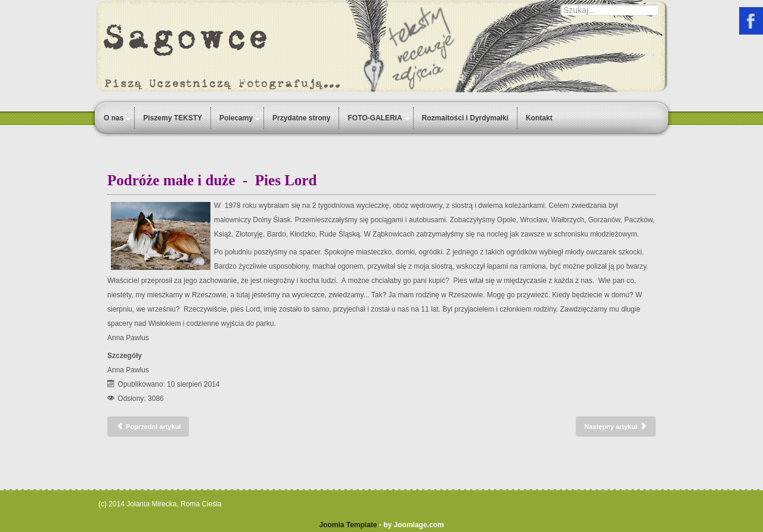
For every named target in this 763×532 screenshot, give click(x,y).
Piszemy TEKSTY (173, 118)
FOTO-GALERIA (375, 118)
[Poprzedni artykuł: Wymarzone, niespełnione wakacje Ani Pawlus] (148, 427)
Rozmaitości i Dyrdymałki (465, 118)
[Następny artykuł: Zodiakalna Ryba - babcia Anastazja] (616, 427)
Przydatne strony (301, 118)
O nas (114, 118)
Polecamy (236, 118)
